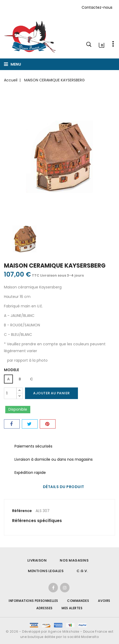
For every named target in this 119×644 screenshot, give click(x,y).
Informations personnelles (33, 601)
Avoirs (104, 601)
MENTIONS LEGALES (46, 571)
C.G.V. (82, 571)
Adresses (44, 608)
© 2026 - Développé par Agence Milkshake (43, 631)
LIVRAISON (37, 560)
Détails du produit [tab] (64, 487)
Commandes (78, 601)
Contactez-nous (97, 7)
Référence (22, 511)
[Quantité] (10, 393)
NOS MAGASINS (74, 560)
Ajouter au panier (51, 393)
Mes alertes (72, 608)
